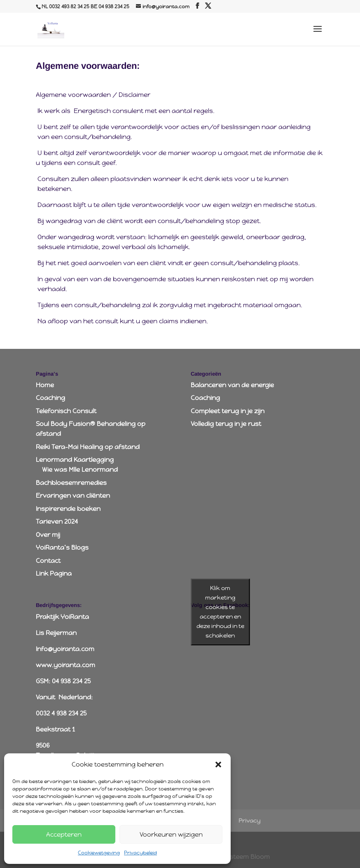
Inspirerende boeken (68, 509)
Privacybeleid (140, 853)
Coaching (50, 398)
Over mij (48, 535)
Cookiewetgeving (99, 853)
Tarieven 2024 (57, 521)
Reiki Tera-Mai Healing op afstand (88, 447)
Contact (48, 561)
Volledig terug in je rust (226, 424)
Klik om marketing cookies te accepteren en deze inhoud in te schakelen (220, 612)
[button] (218, 764)
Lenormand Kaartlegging (75, 460)
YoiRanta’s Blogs (62, 547)
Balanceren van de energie (232, 385)
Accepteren (64, 834)
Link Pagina (54, 573)
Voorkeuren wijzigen (171, 834)
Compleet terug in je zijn (228, 411)
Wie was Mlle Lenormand (80, 469)
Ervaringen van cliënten (73, 495)
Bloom (260, 857)
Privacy (249, 821)
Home (45, 385)
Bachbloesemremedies (71, 483)
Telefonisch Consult (66, 411)
